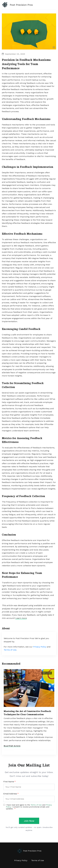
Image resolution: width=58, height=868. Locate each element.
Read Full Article (12, 746)
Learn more (21, 618)
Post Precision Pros (29, 851)
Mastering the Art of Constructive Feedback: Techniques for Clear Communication (28, 713)
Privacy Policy (40, 647)
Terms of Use (10, 650)
